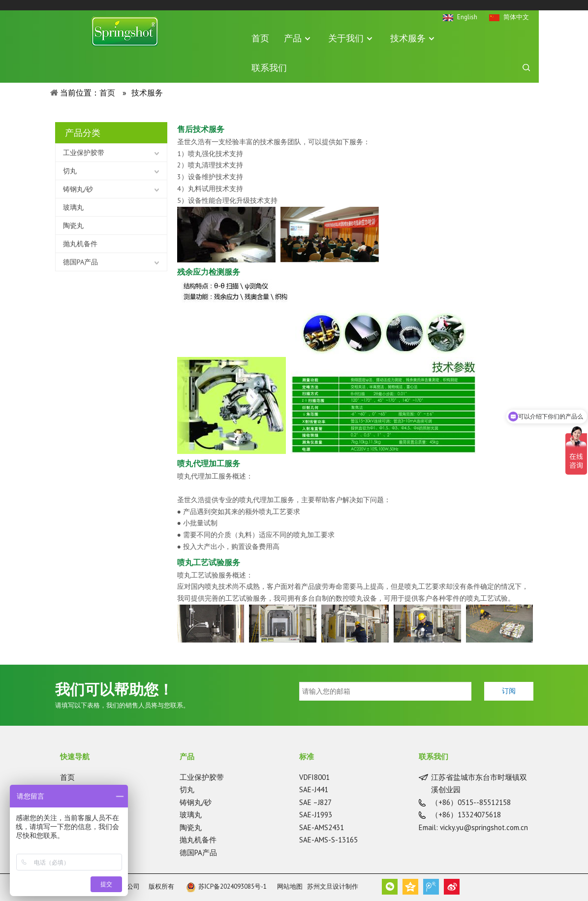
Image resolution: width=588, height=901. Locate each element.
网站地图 (290, 886)
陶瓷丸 (73, 225)
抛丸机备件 (80, 244)
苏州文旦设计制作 (333, 886)
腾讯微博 (431, 887)
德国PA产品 (80, 262)
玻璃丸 (73, 207)
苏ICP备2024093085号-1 (226, 886)
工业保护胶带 (84, 153)
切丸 (70, 171)
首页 (67, 777)
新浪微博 (452, 887)
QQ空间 (410, 887)
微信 (390, 887)
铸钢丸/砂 (78, 189)
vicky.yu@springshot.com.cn (484, 827)
